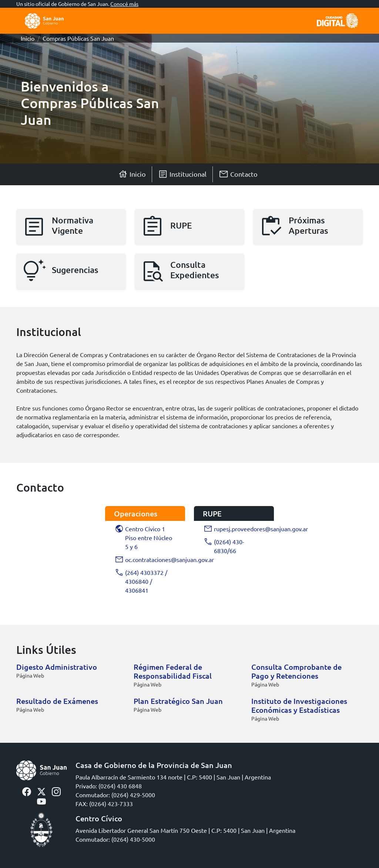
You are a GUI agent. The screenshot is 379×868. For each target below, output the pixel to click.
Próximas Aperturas (308, 225)
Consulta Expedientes (195, 270)
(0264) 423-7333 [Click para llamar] (111, 804)
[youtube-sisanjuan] (41, 801)
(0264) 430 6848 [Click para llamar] (120, 786)
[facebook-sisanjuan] (27, 791)
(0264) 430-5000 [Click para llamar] (133, 839)
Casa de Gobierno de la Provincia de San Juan (154, 765)
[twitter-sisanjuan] (41, 791)
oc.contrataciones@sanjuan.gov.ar (145, 560)
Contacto (238, 174)
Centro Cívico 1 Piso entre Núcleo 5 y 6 (144, 538)
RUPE (181, 225)
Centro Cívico (99, 818)
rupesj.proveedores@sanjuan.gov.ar (234, 529)
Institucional (182, 174)
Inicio (28, 38)
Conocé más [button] (124, 4)
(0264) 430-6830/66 (224, 546)
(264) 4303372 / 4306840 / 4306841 (141, 581)
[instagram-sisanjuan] (56, 791)
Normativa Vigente (73, 225)
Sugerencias (75, 270)
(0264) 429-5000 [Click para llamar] (133, 795)
